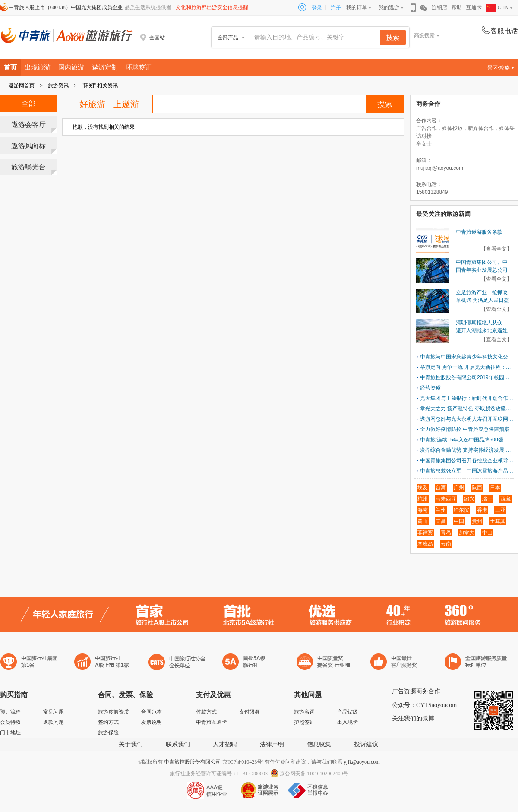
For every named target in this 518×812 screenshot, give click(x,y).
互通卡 (474, 7)
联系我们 (178, 744)
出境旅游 (38, 67)
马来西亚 (446, 499)
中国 (459, 521)
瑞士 (487, 499)
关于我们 (131, 744)
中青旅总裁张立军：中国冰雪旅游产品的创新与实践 (467, 471)
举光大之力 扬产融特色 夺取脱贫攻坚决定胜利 (467, 409)
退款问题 (54, 722)
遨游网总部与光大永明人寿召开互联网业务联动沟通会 (467, 419)
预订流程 (10, 712)
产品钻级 (347, 712)
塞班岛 (425, 544)
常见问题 (54, 712)
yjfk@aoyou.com (362, 762)
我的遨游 (389, 7)
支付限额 (250, 712)
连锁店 (439, 7)
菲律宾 (425, 533)
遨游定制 (105, 67)
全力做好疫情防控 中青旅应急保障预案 (465, 429)
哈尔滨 (461, 510)
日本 (495, 488)
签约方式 (108, 722)
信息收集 (319, 744)
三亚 (500, 510)
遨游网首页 (22, 86)
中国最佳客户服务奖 (326, 663)
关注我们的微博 (413, 718)
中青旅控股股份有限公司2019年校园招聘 (467, 377)
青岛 (446, 533)
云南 (446, 544)
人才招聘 (225, 744)
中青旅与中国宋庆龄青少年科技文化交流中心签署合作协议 (467, 357)
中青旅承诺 (476, 663)
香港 (482, 510)
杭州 (423, 499)
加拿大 (467, 533)
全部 (28, 103)
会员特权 (10, 722)
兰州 (441, 510)
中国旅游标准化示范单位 (396, 663)
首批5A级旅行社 (102, 663)
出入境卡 (347, 722)
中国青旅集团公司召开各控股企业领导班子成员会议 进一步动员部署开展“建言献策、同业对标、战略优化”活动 (467, 460)
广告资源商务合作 (416, 691)
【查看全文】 (496, 249)
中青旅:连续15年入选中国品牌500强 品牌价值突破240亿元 (467, 440)
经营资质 (430, 388)
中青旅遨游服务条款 (479, 232)
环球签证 (139, 67)
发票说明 (152, 722)
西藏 (505, 499)
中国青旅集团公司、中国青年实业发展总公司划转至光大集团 (482, 270)
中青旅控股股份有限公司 (193, 762)
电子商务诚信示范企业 (248, 663)
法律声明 (272, 744)
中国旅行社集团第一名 (30, 663)
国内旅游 (71, 67)
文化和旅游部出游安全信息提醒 (212, 7)
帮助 (457, 7)
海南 (423, 510)
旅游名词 (304, 712)
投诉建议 (366, 744)
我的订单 (357, 7)
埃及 (423, 488)
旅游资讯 (58, 86)
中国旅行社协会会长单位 (177, 663)
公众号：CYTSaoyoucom (424, 705)
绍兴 (469, 499)
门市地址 (10, 733)
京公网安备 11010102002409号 (314, 774)
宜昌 (441, 521)
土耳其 (498, 521)
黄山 (423, 521)
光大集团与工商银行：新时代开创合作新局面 (467, 398)
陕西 (477, 488)
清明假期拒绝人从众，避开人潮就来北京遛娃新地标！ (482, 330)
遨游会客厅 (28, 125)
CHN (497, 7)
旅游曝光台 (28, 167)
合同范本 (152, 712)
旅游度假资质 (114, 712)
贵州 (477, 521)
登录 (317, 8)
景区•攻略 (501, 68)
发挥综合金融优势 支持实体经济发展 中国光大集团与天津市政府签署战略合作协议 (467, 450)
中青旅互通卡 (212, 722)
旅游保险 (108, 733)
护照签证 (304, 722)
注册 (336, 8)
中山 (487, 533)
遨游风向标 (28, 146)
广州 (459, 488)
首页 (10, 67)
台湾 (441, 488)
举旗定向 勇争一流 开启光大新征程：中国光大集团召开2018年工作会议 (467, 367)
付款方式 (206, 712)
